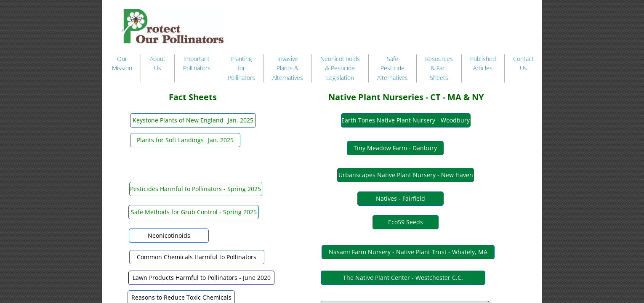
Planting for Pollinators (241, 68)
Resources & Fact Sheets (439, 68)
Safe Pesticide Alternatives (393, 68)
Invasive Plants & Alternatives (288, 68)
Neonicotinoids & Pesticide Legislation (340, 68)
